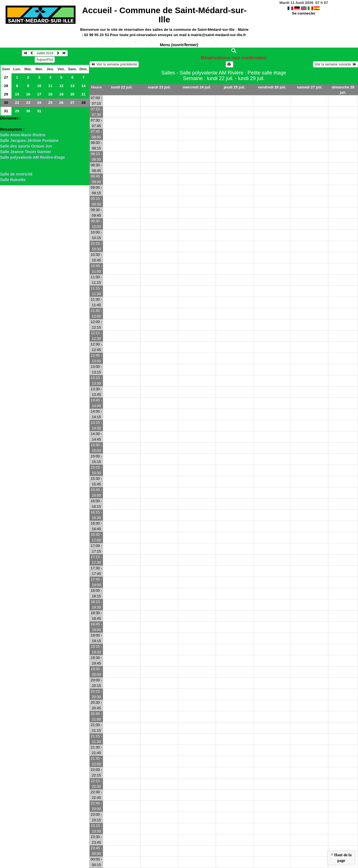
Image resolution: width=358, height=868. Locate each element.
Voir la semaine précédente (114, 64)
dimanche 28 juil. (343, 90)
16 (28, 94)
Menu (179, 45)
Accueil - (164, 15)
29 (6, 94)
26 (61, 103)
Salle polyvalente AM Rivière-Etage (32, 157)
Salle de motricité (16, 174)
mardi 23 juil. (159, 87)
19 (61, 94)
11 (50, 86)
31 (6, 111)
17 (39, 94)
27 (6, 77)
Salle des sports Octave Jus (26, 146)
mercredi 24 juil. (197, 87)
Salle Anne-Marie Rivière (23, 135)
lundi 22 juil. (122, 87)
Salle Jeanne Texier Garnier (26, 152)
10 (39, 86)
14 (83, 86)
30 (6, 103)
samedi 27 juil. (309, 87)
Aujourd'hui (45, 60)
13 (72, 86)
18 (50, 94)
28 (6, 86)
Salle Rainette (13, 180)
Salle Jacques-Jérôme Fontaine (29, 141)
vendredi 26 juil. (272, 87)
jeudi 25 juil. (234, 87)
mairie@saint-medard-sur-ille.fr (218, 35)
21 (83, 94)
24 (39, 103)
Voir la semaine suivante (335, 64)
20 (72, 94)
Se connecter (304, 13)
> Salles (7, 124)
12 (61, 86)
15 (17, 94)
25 (50, 103)
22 (17, 103)
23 (28, 103)
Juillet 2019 (45, 53)
